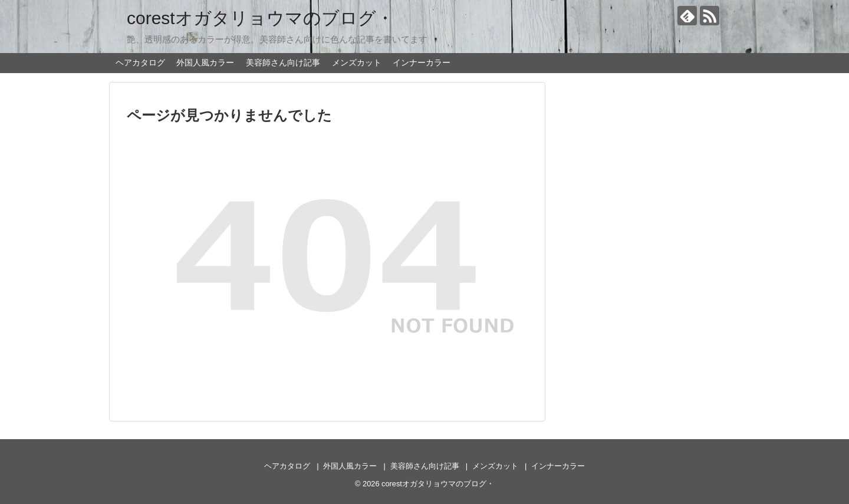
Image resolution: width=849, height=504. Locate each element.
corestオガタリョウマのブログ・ (260, 18)
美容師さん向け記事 (283, 62)
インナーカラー (422, 62)
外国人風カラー (205, 62)
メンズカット (357, 62)
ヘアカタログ (140, 62)
